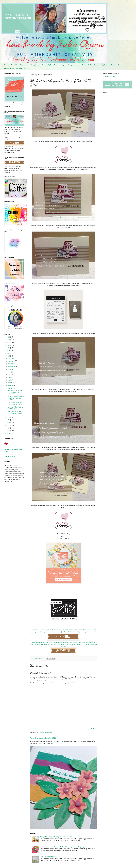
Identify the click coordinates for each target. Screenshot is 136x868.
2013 (8, 431)
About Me (14, 65)
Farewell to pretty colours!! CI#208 (43, 738)
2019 (8, 356)
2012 (8, 433)
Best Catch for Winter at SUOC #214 (15, 408)
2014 (8, 428)
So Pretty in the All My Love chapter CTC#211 (16, 404)
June (10, 375)
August (11, 369)
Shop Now (24, 65)
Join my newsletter (73, 65)
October (11, 364)
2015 (8, 425)
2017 (8, 420)
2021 (8, 351)
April (10, 380)
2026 (8, 337)
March (10, 383)
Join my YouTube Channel (91, 65)
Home (6, 65)
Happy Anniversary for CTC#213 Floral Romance (15, 392)
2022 (8, 348)
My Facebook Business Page (112, 65)
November (12, 361)
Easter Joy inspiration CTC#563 (50, 857)
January (11, 388)
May (10, 377)
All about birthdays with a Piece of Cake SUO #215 (16, 398)
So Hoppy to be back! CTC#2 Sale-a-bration (16, 412)
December (12, 358)
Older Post (93, 729)
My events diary (59, 65)
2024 (8, 342)
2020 (8, 353)
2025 (8, 340)
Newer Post (34, 729)
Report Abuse (9, 456)
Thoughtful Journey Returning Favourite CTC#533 (56, 837)
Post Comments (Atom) (46, 732)
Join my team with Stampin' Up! (40, 65)
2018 (8, 417)
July (10, 372)
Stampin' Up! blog (110, 76)
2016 (8, 423)
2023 (8, 345)
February (11, 385)
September (12, 367)
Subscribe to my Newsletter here (15, 68)
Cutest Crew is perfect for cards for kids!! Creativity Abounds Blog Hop (62, 847)
